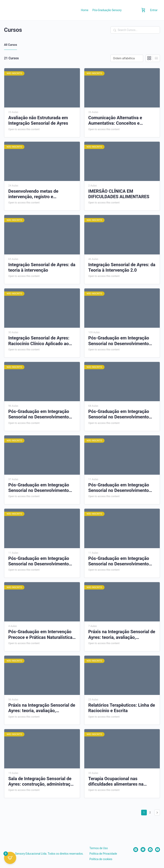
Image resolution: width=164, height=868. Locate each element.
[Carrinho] (143, 10)
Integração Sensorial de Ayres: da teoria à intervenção (42, 267)
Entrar (154, 10)
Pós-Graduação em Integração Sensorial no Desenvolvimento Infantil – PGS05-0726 (119, 488)
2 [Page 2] (151, 812)
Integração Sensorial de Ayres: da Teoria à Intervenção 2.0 (122, 267)
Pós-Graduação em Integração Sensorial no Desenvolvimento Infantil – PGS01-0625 (119, 341)
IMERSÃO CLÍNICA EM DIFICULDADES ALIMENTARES (119, 194)
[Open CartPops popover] (10, 858)
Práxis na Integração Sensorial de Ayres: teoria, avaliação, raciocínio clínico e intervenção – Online (42, 708)
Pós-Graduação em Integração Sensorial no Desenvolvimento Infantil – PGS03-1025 (119, 414)
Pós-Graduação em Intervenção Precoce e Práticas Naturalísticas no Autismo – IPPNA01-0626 (41, 635)
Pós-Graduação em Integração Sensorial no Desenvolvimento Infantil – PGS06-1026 (39, 561)
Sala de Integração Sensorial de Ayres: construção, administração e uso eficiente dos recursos (42, 782)
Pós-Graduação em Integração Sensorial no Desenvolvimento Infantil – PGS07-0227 (119, 561)
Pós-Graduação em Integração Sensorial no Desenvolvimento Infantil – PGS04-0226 (39, 488)
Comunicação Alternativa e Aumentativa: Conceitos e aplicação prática (115, 121)
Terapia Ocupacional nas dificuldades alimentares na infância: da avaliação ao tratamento (116, 782)
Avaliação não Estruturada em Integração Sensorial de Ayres (38, 120)
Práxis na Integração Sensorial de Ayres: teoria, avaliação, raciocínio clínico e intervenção (122, 635)
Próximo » (157, 813)
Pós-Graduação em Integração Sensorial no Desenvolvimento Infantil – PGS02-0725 (39, 414)
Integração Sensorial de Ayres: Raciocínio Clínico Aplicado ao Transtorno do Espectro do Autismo (39, 341)
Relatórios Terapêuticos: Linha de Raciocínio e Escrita (122, 708)
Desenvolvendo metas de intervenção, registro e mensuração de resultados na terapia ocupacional (38, 194)
